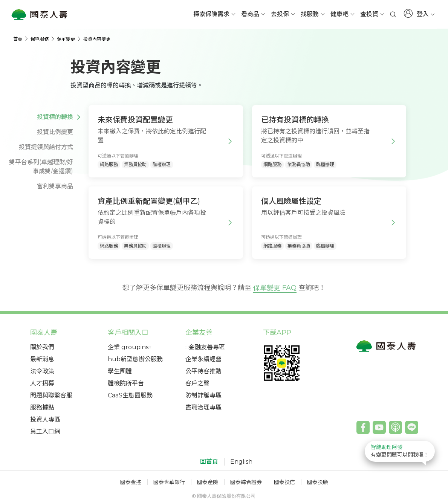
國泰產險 (208, 482)
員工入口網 (45, 431)
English (241, 462)
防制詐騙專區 (203, 395)
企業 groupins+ (130, 347)
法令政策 (42, 371)
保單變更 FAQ (275, 288)
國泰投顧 (318, 482)
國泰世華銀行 (169, 482)
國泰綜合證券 (246, 482)
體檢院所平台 (126, 383)
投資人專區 (45, 419)
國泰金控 (131, 482)
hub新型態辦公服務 (135, 359)
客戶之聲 (197, 383)
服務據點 (42, 407)
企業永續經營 (203, 359)
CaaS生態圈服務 (130, 395)
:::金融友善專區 (205, 347)
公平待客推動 (203, 371)
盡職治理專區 (203, 407)
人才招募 (42, 383)
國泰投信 (284, 482)
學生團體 (120, 371)
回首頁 (209, 462)
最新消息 (42, 359)
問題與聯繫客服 (51, 395)
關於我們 (42, 347)
